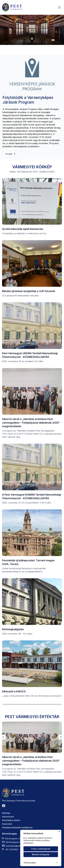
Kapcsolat (7, 824)
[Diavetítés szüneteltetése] (32, 39)
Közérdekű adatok (11, 820)
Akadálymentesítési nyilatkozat (17, 827)
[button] (53, 40)
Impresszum (8, 817)
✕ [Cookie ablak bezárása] (59, 831)
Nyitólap (6, 813)
